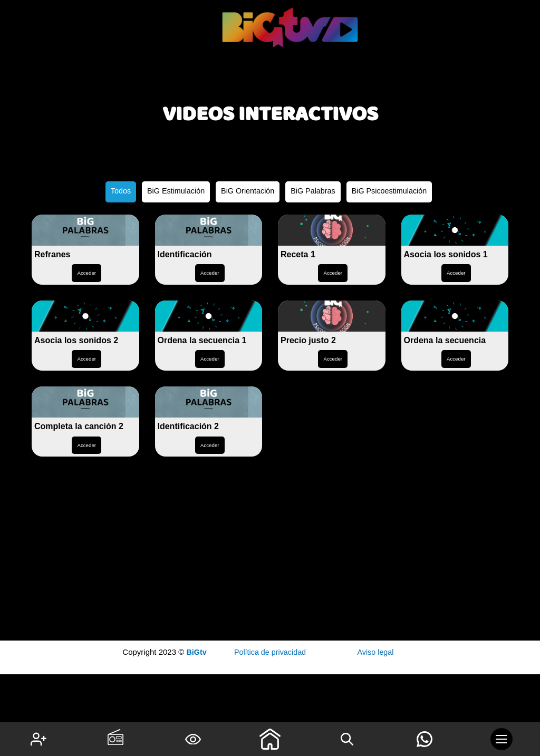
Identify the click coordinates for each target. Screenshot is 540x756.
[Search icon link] (347, 739)
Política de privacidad (270, 652)
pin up (536, 29)
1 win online (531, 28)
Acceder (86, 334)
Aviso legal (375, 652)
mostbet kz (534, 29)
